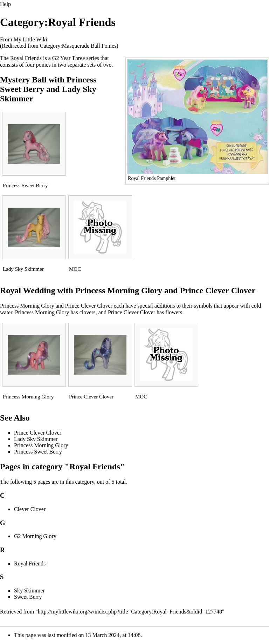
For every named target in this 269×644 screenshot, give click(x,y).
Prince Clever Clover (218, 290)
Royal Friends (30, 563)
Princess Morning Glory (119, 290)
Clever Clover (30, 509)
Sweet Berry (28, 597)
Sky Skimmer (29, 591)
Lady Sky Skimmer (23, 269)
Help (5, 4)
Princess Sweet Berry (25, 186)
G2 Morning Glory (35, 536)
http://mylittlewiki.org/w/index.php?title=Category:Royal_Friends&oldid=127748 (130, 612)
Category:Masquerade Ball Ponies (78, 46)
